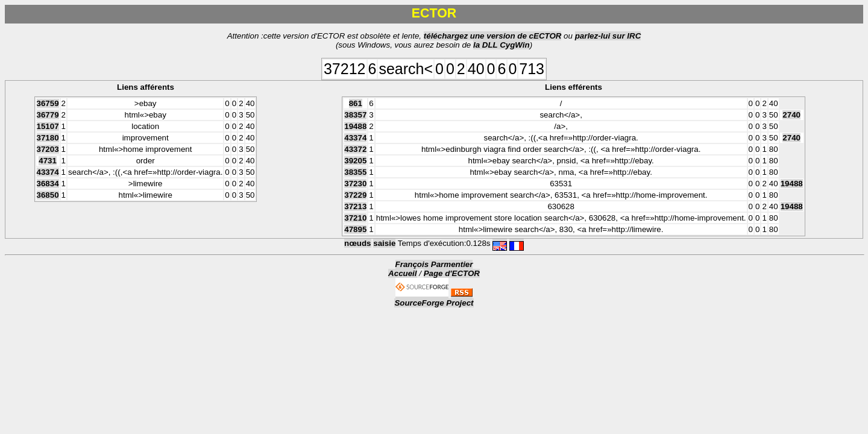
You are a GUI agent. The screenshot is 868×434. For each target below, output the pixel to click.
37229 (355, 195)
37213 (355, 206)
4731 (48, 161)
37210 (355, 218)
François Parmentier (434, 264)
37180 (48, 138)
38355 (355, 172)
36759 (48, 103)
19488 (355, 126)
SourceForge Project (434, 303)
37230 (355, 184)
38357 (355, 115)
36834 (48, 184)
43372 (355, 149)
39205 (355, 161)
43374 (48, 172)
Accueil (402, 273)
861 (356, 103)
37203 (48, 149)
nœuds (357, 243)
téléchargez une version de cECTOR (493, 36)
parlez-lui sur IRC (608, 36)
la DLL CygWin (502, 45)
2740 (791, 115)
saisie (384, 243)
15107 (48, 126)
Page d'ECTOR (452, 273)
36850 (48, 195)
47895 (355, 229)
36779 (48, 115)
